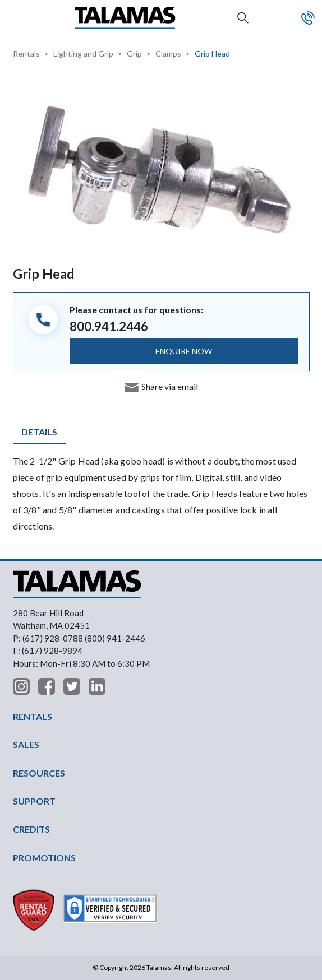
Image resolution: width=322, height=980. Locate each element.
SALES (26, 744)
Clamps (168, 54)
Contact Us (308, 18)
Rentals (26, 54)
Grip (134, 54)
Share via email (170, 386)
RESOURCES (39, 773)
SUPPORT (34, 801)
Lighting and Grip (83, 54)
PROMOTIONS (44, 858)
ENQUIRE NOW (184, 351)
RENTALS (33, 716)
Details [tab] (39, 432)
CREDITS (31, 829)
